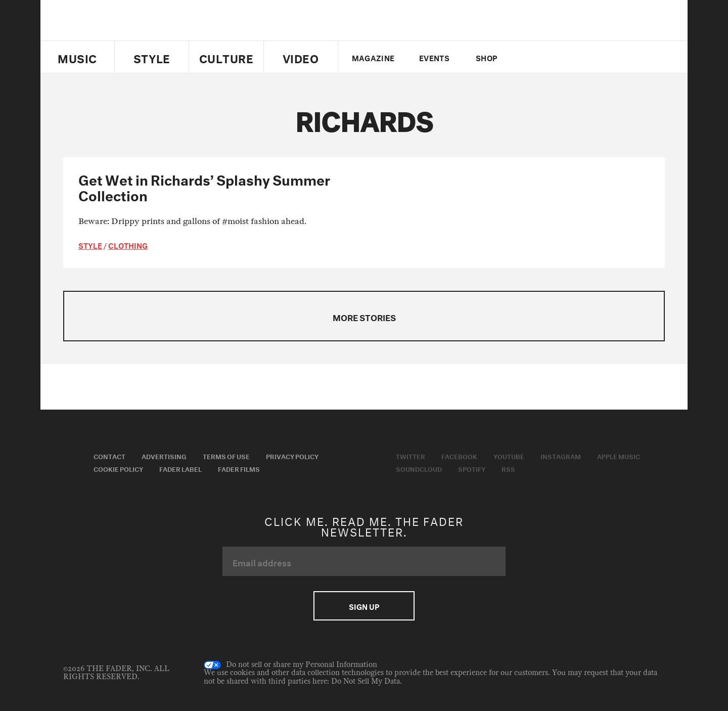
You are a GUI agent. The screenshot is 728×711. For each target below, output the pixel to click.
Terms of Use (226, 456)
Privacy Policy (292, 456)
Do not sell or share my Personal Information (290, 665)
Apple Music (619, 456)
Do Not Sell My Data (366, 681)
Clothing (128, 245)
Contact (109, 456)
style (90, 245)
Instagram (561, 456)
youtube (562, 57)
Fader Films (239, 468)
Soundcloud (419, 468)
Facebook (459, 456)
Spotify (472, 468)
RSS (508, 468)
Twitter (528, 57)
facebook (545, 57)
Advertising (164, 456)
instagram (580, 57)
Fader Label (180, 468)
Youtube (509, 456)
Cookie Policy (118, 468)
